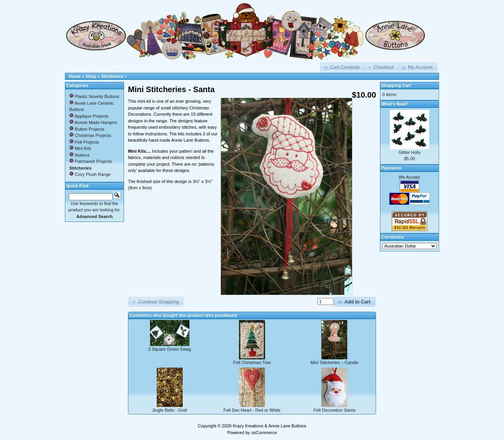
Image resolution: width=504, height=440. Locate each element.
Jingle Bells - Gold (170, 410)
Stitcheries (112, 76)
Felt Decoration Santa (334, 410)
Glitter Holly (410, 152)
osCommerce (264, 433)
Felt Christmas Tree (252, 362)
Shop (91, 76)
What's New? (395, 104)
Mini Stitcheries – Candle (334, 362)
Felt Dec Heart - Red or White (252, 410)
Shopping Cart (396, 85)
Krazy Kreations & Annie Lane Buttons (270, 426)
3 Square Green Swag (170, 349)
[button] (342, 67)
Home (75, 76)
